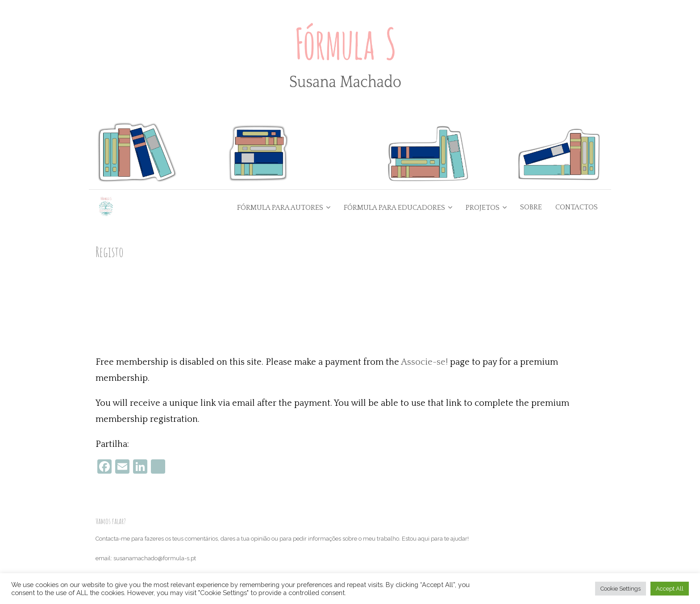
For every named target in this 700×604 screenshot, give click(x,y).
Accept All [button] (670, 589)
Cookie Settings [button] (621, 589)
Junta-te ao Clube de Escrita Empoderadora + (508, 255)
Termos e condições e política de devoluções (154, 560)
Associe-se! (424, 305)
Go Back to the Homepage (396, 255)
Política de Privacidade (125, 540)
